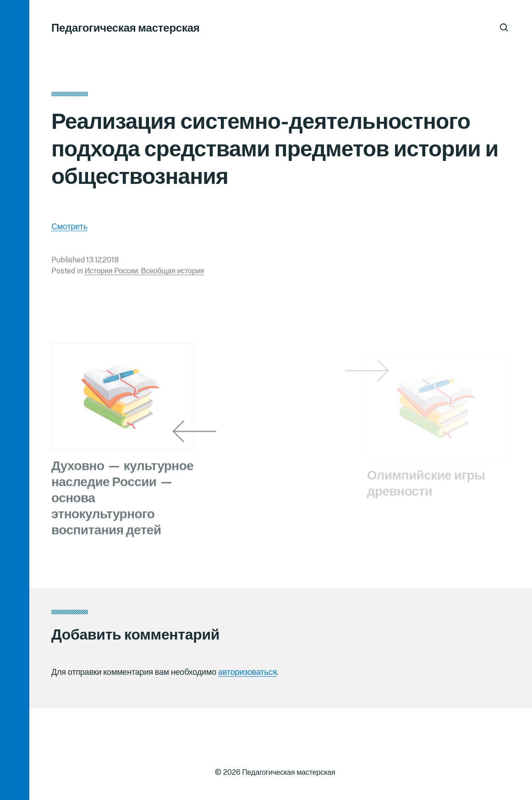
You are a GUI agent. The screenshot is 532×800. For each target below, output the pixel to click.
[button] (15, 400)
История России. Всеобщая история (144, 273)
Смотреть (69, 229)
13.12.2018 (102, 262)
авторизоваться (247, 672)
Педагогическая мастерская (126, 28)
